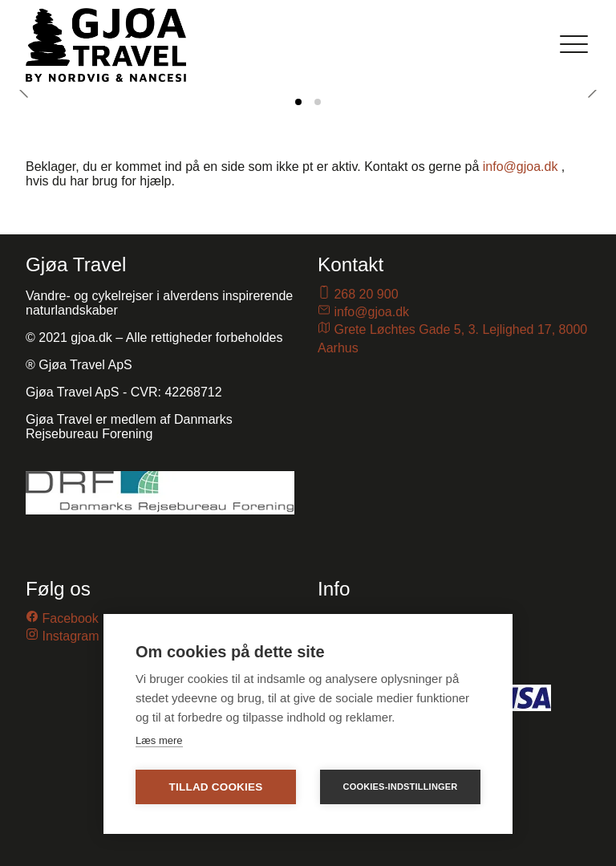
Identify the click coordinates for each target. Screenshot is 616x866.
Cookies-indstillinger (401, 787)
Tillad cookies (216, 787)
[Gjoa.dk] (106, 45)
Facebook (70, 618)
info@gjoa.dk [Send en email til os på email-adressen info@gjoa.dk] (371, 312)
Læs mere (159, 740)
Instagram (70, 636)
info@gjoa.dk (521, 167)
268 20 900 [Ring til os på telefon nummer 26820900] (366, 294)
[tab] (298, 102)
